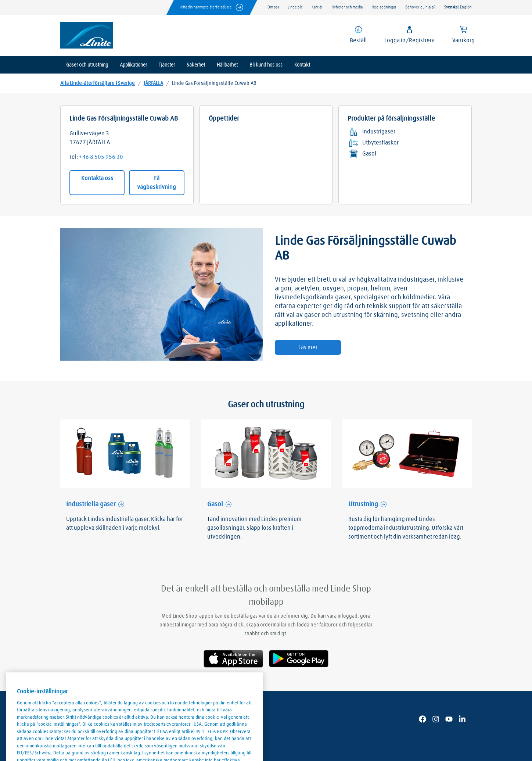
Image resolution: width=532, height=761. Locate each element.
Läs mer (308, 347)
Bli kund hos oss (266, 65)
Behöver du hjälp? (420, 7)
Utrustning (363, 504)
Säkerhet (196, 65)
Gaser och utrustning (87, 65)
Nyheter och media (347, 7)
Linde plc (295, 7)
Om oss (273, 7)
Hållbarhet (227, 65)
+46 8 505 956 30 (101, 157)
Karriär (317, 7)
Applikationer (133, 65)
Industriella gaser (91, 504)
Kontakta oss (97, 178)
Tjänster (167, 65)
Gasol (215, 504)
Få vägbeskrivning (157, 183)
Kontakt (302, 65)
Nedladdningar (384, 7)
